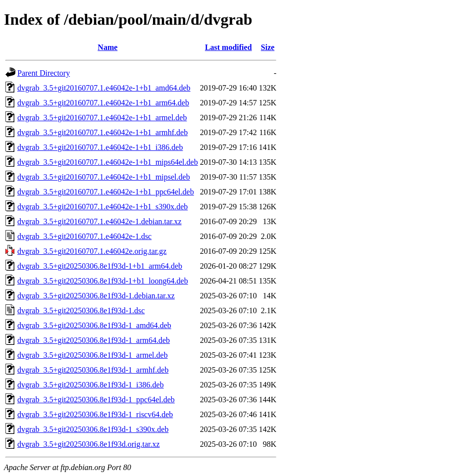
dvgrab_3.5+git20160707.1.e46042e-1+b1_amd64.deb (104, 88)
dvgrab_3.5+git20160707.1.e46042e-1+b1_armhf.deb (102, 132)
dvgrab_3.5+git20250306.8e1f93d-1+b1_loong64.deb (103, 281)
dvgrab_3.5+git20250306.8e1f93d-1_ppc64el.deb (96, 400)
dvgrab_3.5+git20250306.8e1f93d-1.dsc (81, 310)
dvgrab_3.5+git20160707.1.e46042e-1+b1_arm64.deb (103, 103)
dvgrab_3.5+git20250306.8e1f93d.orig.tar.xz (89, 444)
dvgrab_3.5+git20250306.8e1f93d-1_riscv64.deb (95, 414)
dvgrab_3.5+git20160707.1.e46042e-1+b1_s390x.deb (102, 207)
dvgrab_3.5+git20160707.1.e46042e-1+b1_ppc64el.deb (106, 192)
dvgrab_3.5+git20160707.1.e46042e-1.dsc (84, 236)
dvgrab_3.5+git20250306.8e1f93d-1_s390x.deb (93, 429)
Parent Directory (44, 73)
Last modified (228, 47)
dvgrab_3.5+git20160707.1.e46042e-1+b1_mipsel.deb (104, 177)
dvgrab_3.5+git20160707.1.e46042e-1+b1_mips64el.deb (108, 162)
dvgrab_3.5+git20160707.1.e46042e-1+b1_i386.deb (100, 147)
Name (107, 47)
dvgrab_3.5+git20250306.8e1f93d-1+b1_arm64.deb (100, 266)
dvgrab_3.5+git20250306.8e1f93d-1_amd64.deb (94, 325)
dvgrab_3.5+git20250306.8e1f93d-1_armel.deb (93, 355)
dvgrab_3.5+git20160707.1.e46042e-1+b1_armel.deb (102, 118)
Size (268, 47)
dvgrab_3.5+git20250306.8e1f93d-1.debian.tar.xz (96, 296)
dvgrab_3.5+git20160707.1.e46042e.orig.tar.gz (92, 251)
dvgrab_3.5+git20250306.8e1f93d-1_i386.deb (91, 385)
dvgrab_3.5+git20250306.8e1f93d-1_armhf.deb (93, 370)
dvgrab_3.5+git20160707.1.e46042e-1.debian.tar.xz (100, 221)
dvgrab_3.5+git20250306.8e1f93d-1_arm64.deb (94, 340)
